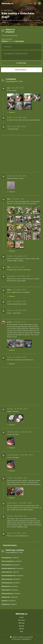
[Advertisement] (21, 153)
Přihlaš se (5, 41)
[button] (35, 3)
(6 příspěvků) (12, 561)
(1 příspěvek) (10, 558)
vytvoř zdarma (19, 41)
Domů (21, 617)
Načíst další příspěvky (10, 545)
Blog (21, 631)
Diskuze (22, 629)
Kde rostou (22, 620)
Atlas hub (22, 623)
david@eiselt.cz (27, 639)
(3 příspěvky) (9, 604)
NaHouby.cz (7, 3)
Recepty (22, 626)
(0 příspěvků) (13, 568)
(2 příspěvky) (11, 594)
